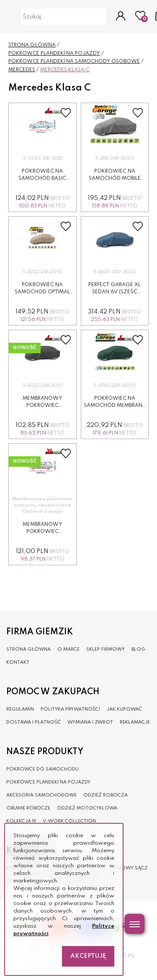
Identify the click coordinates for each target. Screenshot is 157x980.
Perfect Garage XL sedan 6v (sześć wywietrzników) (115, 292)
